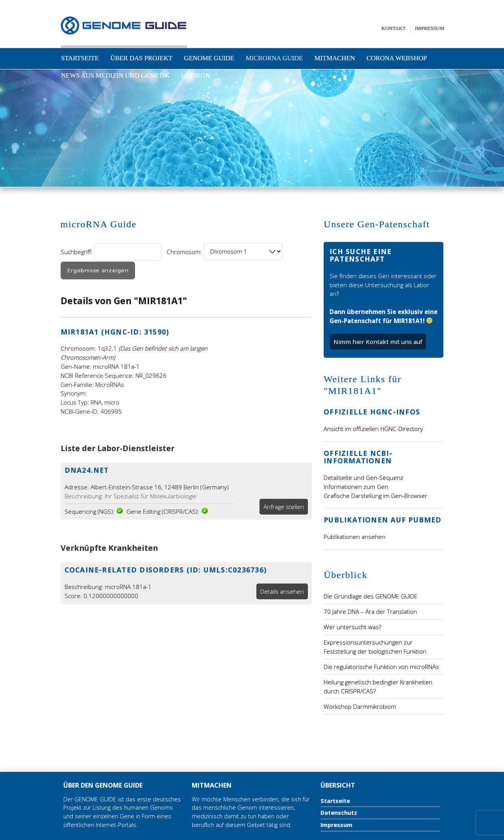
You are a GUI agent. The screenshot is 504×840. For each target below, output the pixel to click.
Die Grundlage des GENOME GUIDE (371, 596)
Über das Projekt (141, 58)
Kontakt (394, 28)
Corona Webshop (397, 58)
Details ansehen (282, 591)
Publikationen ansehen (355, 537)
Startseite (80, 58)
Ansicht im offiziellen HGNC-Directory (373, 429)
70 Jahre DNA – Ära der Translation (370, 611)
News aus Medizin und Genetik (115, 75)
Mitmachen (335, 58)
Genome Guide (209, 58)
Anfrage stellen (284, 507)
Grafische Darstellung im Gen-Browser (375, 496)
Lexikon (196, 75)
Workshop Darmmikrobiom (360, 706)
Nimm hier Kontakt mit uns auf (378, 342)
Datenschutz (339, 813)
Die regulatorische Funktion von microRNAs (381, 667)
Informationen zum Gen (356, 487)
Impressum (430, 28)
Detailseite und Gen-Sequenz (364, 478)
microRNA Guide (274, 58)
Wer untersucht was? (352, 627)
